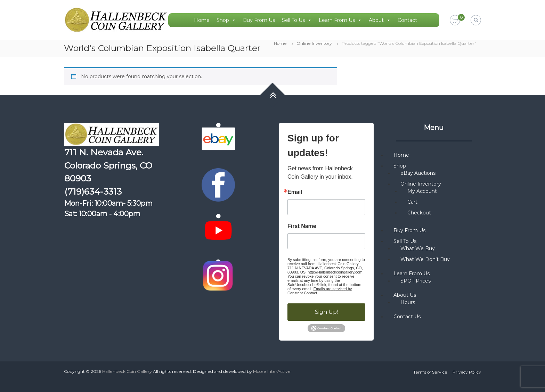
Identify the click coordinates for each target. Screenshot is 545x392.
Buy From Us (259, 20)
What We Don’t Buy (425, 259)
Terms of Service (430, 372)
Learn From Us (340, 20)
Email (295, 192)
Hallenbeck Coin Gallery (127, 371)
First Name (302, 226)
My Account (422, 191)
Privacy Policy (467, 372)
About (380, 20)
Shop (226, 20)
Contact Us (407, 317)
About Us (405, 295)
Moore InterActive (272, 371)
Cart (412, 202)
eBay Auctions (418, 173)
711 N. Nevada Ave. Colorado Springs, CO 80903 (108, 165)
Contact (407, 20)
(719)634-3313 (93, 191)
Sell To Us (297, 20)
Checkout (419, 213)
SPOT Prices (416, 281)
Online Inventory (314, 43)
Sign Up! (326, 312)
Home (202, 20)
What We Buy (418, 248)
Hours (408, 302)
